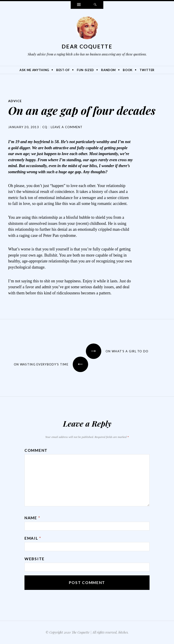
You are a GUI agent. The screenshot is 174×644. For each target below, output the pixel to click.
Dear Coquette (87, 46)
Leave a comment (67, 127)
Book (128, 70)
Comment (36, 450)
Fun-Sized (85, 70)
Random (108, 70)
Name (32, 518)
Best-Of (63, 70)
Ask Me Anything (34, 70)
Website (35, 559)
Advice (15, 101)
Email (33, 538)
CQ (45, 127)
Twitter (147, 70)
